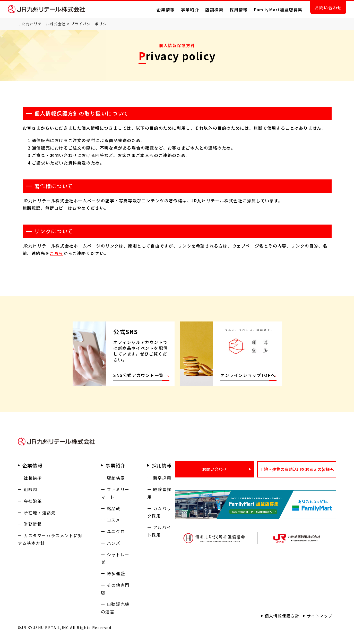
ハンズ (114, 543)
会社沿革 (33, 501)
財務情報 (33, 524)
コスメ (114, 520)
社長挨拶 (33, 478)
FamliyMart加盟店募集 (278, 10)
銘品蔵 (114, 508)
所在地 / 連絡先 (40, 513)
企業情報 (166, 10)
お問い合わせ (328, 7)
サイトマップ (320, 616)
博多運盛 (116, 573)
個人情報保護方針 (282, 616)
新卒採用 (162, 478)
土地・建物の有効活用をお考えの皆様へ (297, 469)
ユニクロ (116, 531)
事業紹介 (190, 10)
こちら (57, 253)
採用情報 (239, 10)
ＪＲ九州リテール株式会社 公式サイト (46, 9)
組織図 (31, 489)
